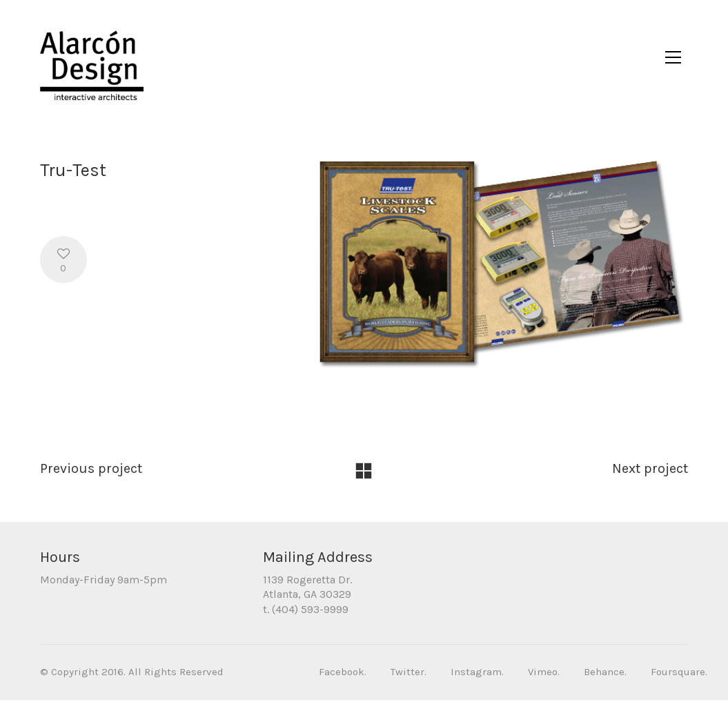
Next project (650, 477)
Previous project (91, 477)
